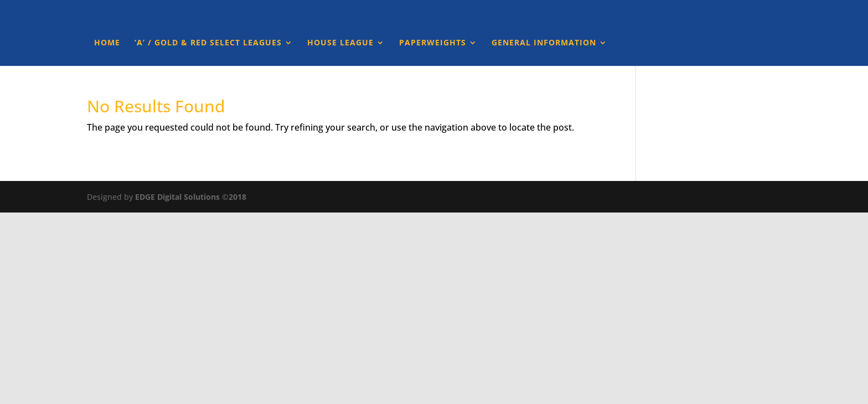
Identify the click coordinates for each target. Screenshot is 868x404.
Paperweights (433, 43)
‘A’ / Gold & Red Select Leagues (208, 43)
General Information (544, 43)
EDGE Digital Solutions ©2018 (191, 197)
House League (340, 43)
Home (107, 43)
